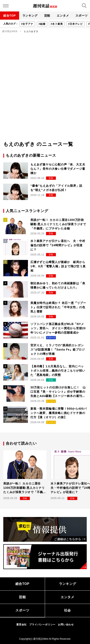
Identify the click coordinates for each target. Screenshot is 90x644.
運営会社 (21, 625)
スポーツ (22, 610)
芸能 (47, 16)
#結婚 (42, 24)
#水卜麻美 (57, 24)
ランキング (30, 16)
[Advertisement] (45, 94)
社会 (68, 610)
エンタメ (63, 16)
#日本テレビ (75, 24)
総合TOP (10, 16)
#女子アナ (27, 24)
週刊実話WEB (10, 31)
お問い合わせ (66, 625)
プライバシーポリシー (42, 625)
